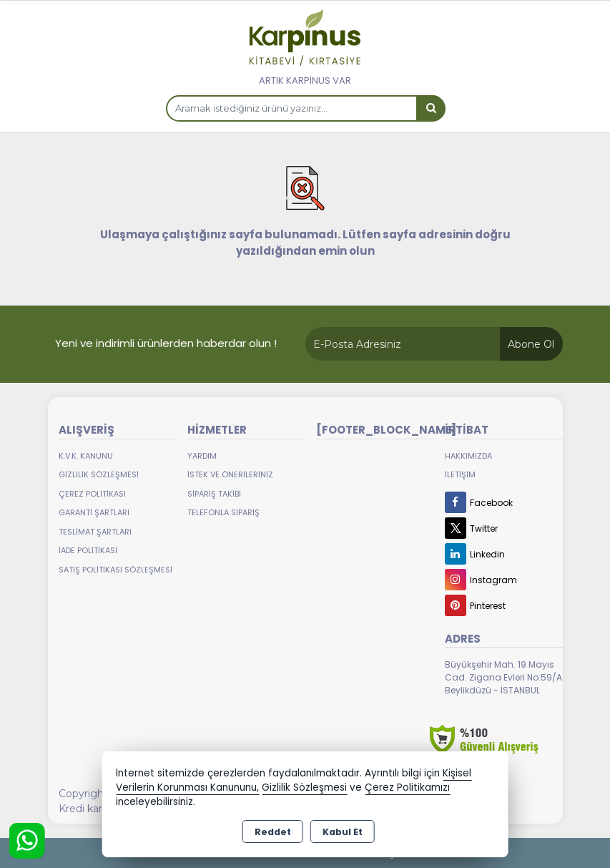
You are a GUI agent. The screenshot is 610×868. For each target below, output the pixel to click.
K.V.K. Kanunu (86, 456)
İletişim (460, 474)
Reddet (273, 832)
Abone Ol (531, 344)
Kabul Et (343, 832)
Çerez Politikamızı (407, 787)
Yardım (202, 456)
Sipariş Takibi (214, 494)
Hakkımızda (468, 456)
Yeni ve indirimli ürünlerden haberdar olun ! (166, 343)
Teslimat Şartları (95, 532)
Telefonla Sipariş (223, 512)
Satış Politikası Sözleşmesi (115, 570)
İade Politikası (88, 550)
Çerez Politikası (92, 494)
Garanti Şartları (94, 512)
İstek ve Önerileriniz (230, 474)
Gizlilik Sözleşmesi (99, 474)
